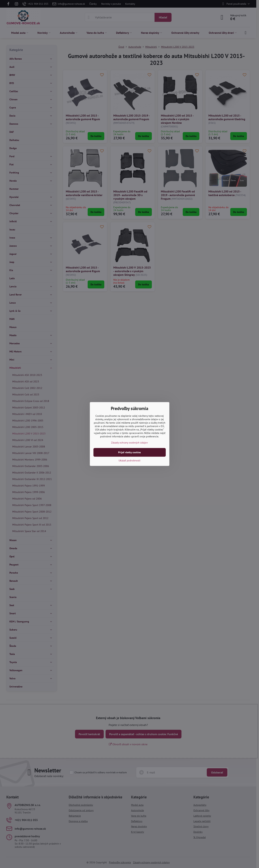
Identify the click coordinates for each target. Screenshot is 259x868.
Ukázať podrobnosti (129, 460)
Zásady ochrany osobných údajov (129, 443)
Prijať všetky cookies (129, 452)
